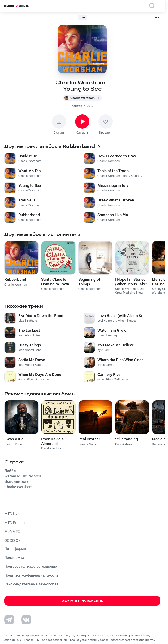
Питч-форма (15, 549)
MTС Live (12, 514)
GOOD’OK (12, 541)
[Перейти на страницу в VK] (26, 620)
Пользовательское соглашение (31, 567)
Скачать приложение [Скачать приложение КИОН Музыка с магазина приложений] (82, 601)
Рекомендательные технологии (31, 584)
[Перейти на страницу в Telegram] (9, 620)
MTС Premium (16, 523)
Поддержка (14, 558)
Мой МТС (12, 532)
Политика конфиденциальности (31, 575)
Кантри (77, 106)
